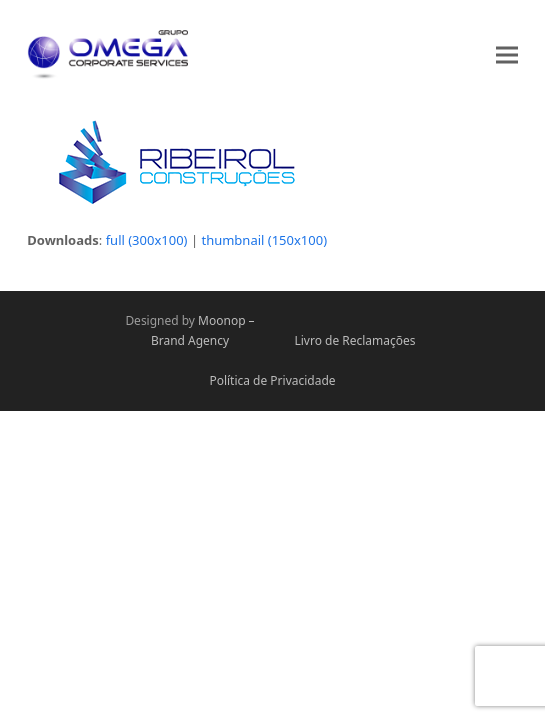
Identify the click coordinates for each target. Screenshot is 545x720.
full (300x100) (147, 240)
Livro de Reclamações (354, 340)
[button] (507, 54)
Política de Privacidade (272, 380)
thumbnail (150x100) (264, 240)
